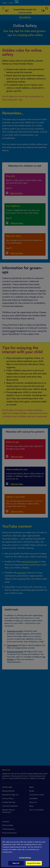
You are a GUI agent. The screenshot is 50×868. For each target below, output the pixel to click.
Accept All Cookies (34, 863)
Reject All (16, 863)
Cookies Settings (25, 858)
